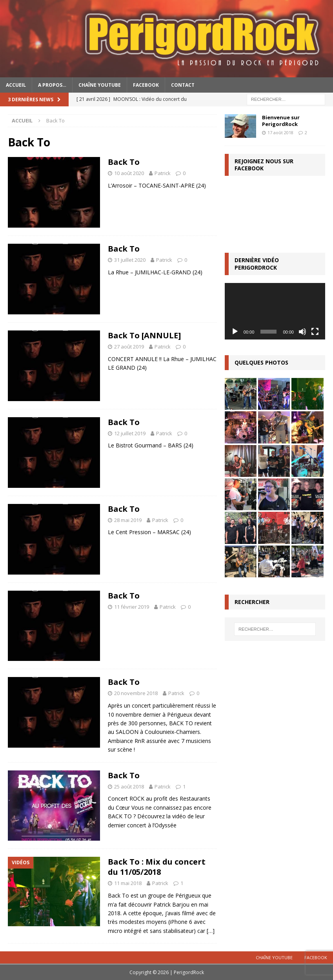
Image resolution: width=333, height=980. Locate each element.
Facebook (146, 85)
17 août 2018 (280, 132)
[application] (275, 311)
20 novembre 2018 (136, 693)
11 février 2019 (132, 607)
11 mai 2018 (128, 883)
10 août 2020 (129, 173)
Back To (124, 162)
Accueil (16, 85)
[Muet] (302, 332)
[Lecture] (235, 332)
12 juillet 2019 (130, 433)
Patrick (163, 173)
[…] (211, 931)
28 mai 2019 (128, 520)
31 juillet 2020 (130, 260)
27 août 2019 (129, 347)
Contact (183, 85)
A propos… (52, 85)
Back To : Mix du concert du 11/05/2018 (157, 867)
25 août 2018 (129, 787)
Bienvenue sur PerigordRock (281, 121)
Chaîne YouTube (100, 85)
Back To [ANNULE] (144, 335)
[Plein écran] (315, 332)
